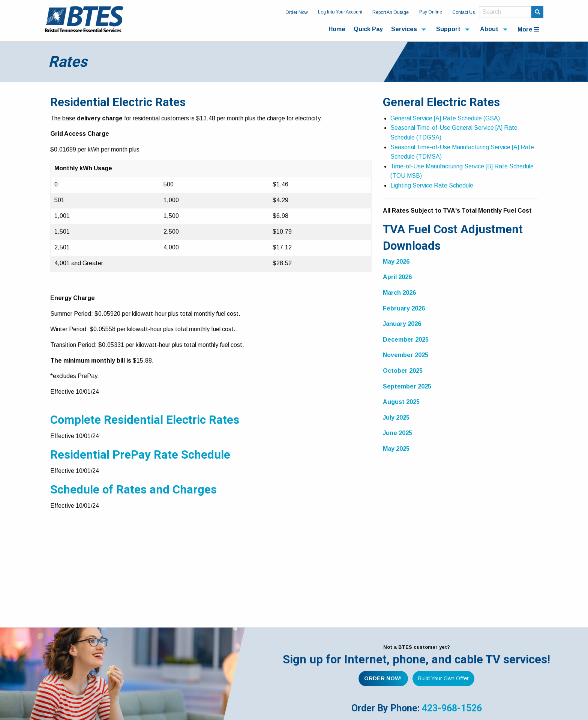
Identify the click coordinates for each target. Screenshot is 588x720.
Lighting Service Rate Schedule (432, 185)
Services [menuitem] (404, 29)
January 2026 (402, 324)
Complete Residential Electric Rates (145, 420)
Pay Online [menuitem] (431, 12)
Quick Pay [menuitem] (368, 29)
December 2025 (406, 340)
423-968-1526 (452, 708)
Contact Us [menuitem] (463, 12)
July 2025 (396, 418)
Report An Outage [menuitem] (391, 12)
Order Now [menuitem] (297, 12)
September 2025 (407, 386)
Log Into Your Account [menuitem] (340, 12)
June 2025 (397, 433)
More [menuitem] (528, 29)
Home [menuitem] (337, 29)
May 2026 (396, 262)
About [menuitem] (489, 29)
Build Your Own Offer (443, 678)
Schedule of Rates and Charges (133, 490)
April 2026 (397, 277)
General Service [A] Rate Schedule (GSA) (445, 118)
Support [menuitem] (448, 29)
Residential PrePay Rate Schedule (140, 455)
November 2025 (406, 355)
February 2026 (404, 308)
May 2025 (396, 449)
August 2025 (401, 402)
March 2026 (399, 293)
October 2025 (403, 371)
